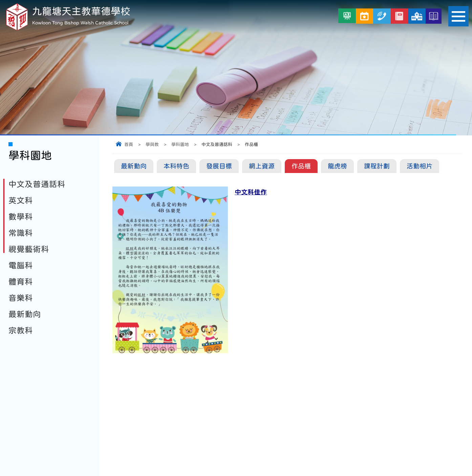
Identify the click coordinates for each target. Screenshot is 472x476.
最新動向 (134, 166)
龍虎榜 (337, 166)
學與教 (152, 144)
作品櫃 (301, 166)
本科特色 (176, 166)
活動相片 (420, 166)
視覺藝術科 (29, 249)
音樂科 (21, 298)
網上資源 (262, 166)
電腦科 (21, 265)
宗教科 (21, 330)
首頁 (129, 144)
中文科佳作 (251, 192)
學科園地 (180, 144)
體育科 (21, 282)
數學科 (21, 217)
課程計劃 (377, 166)
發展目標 (219, 166)
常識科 (21, 233)
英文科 (21, 200)
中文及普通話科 (37, 184)
